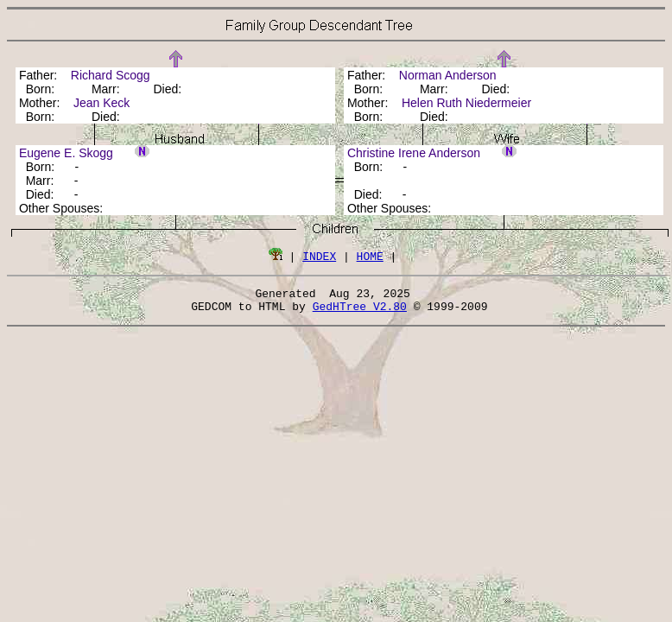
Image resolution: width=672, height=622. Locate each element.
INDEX (319, 256)
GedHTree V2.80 (360, 311)
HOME (370, 256)
